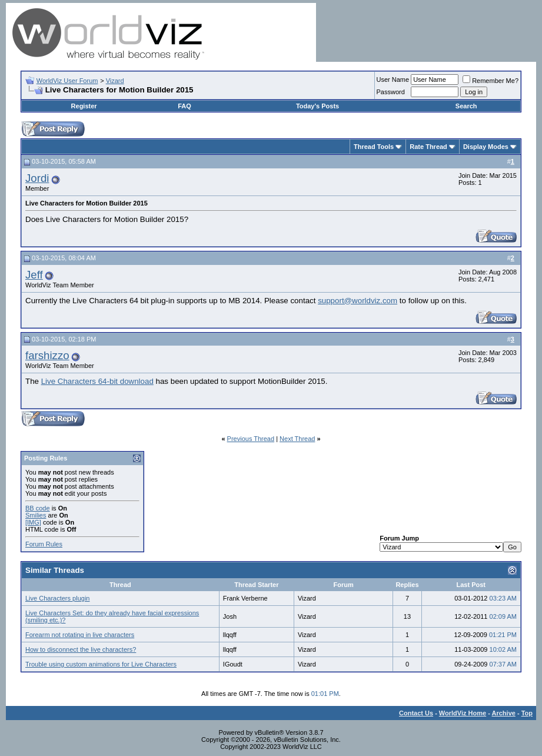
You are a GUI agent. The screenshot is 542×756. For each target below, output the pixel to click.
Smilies (36, 515)
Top (527, 713)
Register (84, 106)
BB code (38, 508)
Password (391, 92)
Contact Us (416, 713)
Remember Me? (491, 81)
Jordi (37, 178)
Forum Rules (44, 544)
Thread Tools (374, 147)
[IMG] (33, 522)
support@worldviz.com (358, 301)
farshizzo (47, 355)
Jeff (34, 275)
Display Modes (486, 147)
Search (466, 106)
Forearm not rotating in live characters (80, 635)
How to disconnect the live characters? (81, 649)
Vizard (115, 81)
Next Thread (297, 439)
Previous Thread (251, 439)
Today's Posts (317, 106)
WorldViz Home (463, 713)
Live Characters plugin (57, 598)
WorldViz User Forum (67, 81)
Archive (504, 713)
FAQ (184, 106)
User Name (393, 79)
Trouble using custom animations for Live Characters (101, 664)
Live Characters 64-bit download (97, 381)
